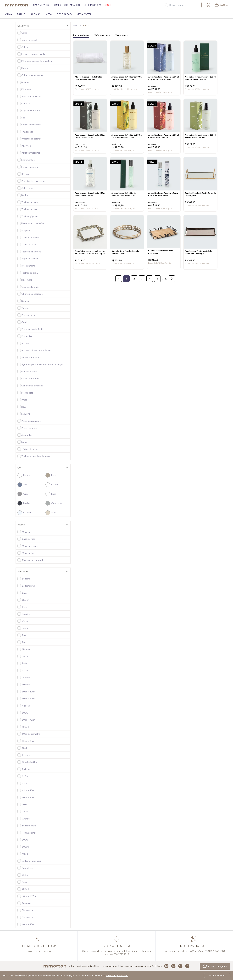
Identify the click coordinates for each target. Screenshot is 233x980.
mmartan (17, 5)
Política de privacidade (89, 966)
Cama (9, 14)
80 (166, 282)
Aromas (36, 14)
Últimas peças (93, 5)
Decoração (64, 14)
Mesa (49, 14)
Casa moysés (41, 5)
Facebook (187, 966)
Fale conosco (126, 966)
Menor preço (122, 35)
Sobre (72, 966)
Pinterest (180, 966)
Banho (21, 14)
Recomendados (81, 35)
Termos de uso (110, 966)
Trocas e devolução (145, 966)
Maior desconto (102, 35)
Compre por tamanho (66, 5)
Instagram (173, 966)
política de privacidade (117, 975)
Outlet (110, 5)
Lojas (159, 966)
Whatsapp (166, 966)
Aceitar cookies (217, 975)
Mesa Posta (84, 14)
